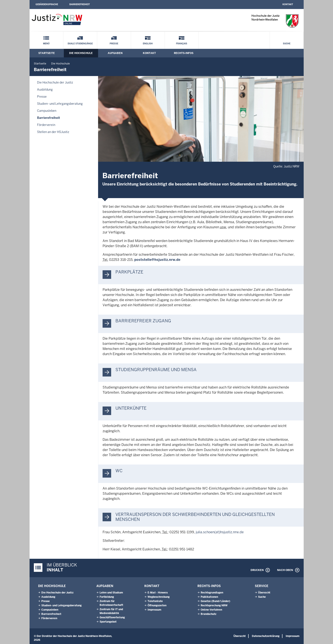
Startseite (47, 53)
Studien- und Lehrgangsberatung (60, 104)
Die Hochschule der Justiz (55, 82)
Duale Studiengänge (80, 44)
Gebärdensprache (47, 4)
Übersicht (264, 593)
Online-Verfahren (211, 610)
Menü (46, 44)
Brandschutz (208, 614)
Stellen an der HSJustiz (53, 132)
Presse (114, 44)
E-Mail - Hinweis (158, 593)
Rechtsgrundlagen (212, 593)
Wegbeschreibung (159, 597)
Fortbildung (107, 597)
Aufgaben (115, 53)
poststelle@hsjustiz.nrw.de (157, 260)
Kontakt (288, 4)
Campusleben (47, 111)
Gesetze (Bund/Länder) (215, 601)
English (148, 44)
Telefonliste (155, 601)
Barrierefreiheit (80, 4)
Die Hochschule (81, 53)
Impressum (154, 610)
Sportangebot (108, 622)
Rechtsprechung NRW (214, 605)
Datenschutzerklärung (266, 636)
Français (182, 44)
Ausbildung (45, 90)
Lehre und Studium (111, 593)
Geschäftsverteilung (112, 617)
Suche (287, 44)
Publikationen (209, 597)
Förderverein (46, 125)
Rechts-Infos (184, 53)
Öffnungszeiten (157, 605)
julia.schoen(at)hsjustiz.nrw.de (220, 532)
